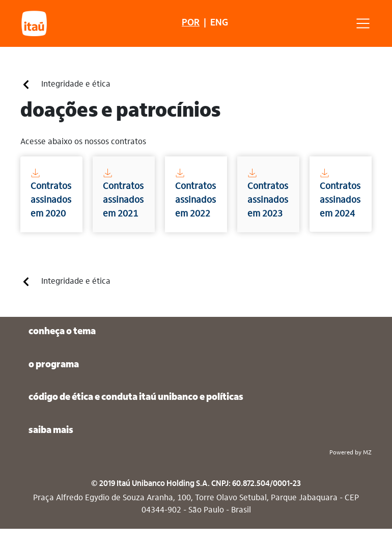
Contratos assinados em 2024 (340, 193)
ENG (219, 23)
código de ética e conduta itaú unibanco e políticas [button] (136, 398)
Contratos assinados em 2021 (123, 193)
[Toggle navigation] (367, 23)
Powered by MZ (351, 453)
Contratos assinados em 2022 (195, 193)
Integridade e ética (66, 85)
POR (191, 23)
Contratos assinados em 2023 (268, 193)
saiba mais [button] (51, 431)
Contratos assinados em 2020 (51, 193)
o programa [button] (54, 365)
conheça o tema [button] (62, 332)
